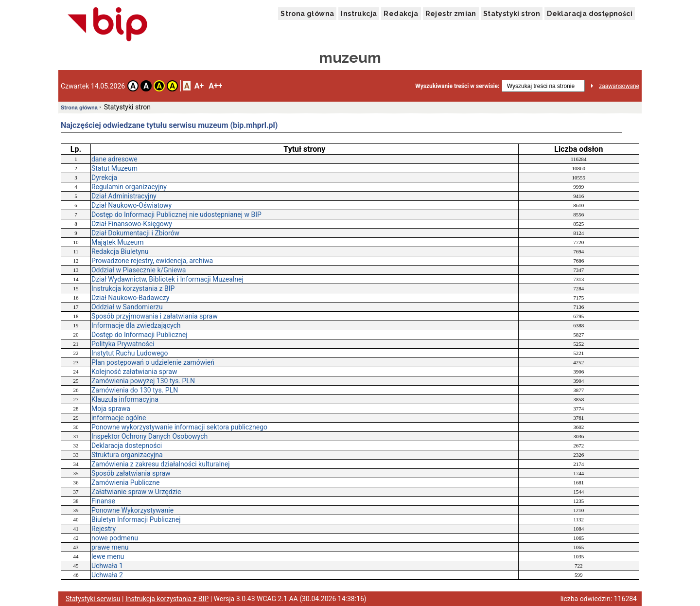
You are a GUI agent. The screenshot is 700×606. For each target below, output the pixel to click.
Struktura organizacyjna (127, 455)
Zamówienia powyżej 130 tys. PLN (143, 381)
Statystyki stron (512, 14)
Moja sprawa (111, 409)
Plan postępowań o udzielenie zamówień (153, 362)
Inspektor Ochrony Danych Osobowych (149, 436)
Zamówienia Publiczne (126, 482)
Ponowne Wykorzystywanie (132, 510)
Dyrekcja (104, 178)
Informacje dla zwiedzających (136, 325)
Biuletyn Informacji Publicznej (136, 519)
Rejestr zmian (451, 14)
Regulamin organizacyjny (129, 187)
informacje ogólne (119, 418)
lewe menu (108, 556)
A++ (215, 86)
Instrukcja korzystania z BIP (133, 288)
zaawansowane (619, 86)
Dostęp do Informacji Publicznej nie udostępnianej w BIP (176, 214)
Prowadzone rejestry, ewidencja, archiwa (152, 261)
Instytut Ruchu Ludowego (130, 353)
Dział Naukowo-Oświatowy (131, 205)
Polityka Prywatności (123, 344)
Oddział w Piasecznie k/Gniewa (139, 270)
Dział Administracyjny (124, 196)
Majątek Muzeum (118, 242)
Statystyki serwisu (93, 599)
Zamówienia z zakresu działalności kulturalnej (161, 464)
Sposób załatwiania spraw (131, 473)
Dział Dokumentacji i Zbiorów (135, 233)
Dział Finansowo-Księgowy (132, 224)
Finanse (103, 501)
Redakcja (401, 14)
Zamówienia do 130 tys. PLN (135, 390)
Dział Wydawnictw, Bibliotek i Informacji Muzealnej (167, 279)
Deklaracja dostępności (590, 14)
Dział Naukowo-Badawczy (130, 298)
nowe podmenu (115, 538)
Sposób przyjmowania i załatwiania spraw (155, 316)
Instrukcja (359, 14)
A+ (199, 86)
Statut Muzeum (114, 168)
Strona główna (307, 14)
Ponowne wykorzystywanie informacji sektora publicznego (179, 427)
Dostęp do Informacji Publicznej (140, 335)
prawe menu (110, 547)
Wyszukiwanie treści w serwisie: (457, 86)
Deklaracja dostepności (127, 446)
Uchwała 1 (107, 566)
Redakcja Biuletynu (120, 251)
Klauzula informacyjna (125, 399)
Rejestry (104, 529)
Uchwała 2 (107, 575)
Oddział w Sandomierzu (127, 307)
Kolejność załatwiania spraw (134, 372)
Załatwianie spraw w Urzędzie (136, 492)
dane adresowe (114, 159)
